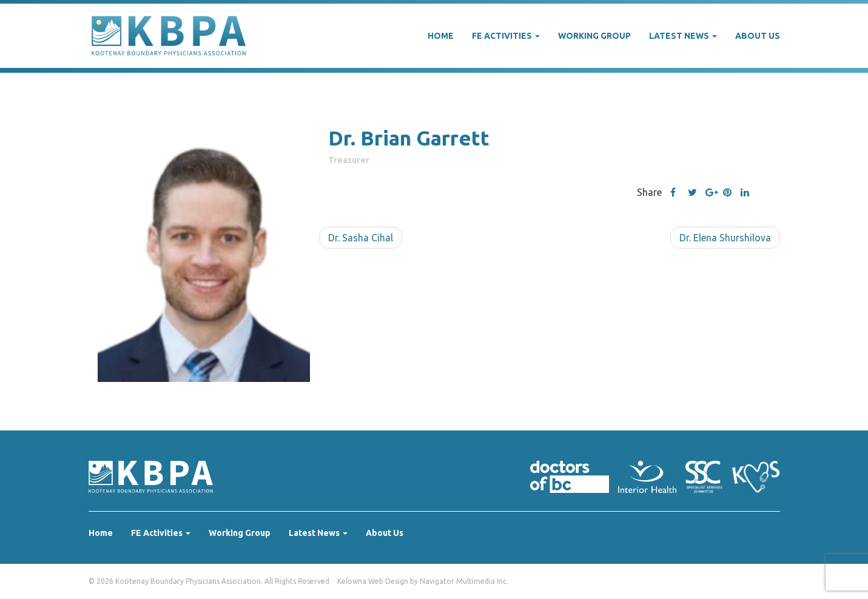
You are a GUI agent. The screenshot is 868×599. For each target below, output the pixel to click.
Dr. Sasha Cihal (361, 238)
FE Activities (506, 36)
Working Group (594, 36)
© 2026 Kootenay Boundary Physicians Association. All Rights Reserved (209, 581)
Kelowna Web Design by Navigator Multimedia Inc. (423, 581)
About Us (758, 36)
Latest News (683, 36)
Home (441, 36)
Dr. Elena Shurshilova (725, 238)
